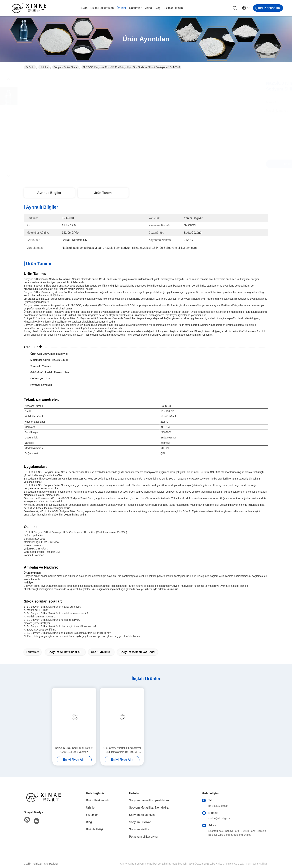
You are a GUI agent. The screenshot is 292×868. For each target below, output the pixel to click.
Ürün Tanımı (103, 193)
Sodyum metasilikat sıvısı (137, 652)
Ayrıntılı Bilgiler (49, 193)
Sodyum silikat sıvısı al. (64, 652)
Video (148, 8)
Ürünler (121, 8)
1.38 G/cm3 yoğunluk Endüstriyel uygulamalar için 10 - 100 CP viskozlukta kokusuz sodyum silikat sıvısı (122, 750)
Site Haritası (51, 864)
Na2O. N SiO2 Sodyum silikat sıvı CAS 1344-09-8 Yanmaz (74, 750)
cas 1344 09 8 (100, 652)
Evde (84, 8)
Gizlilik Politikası (33, 864)
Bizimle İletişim (173, 8)
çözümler (135, 8)
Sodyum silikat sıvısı (66, 67)
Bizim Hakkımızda (102, 8)
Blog (158, 8)
